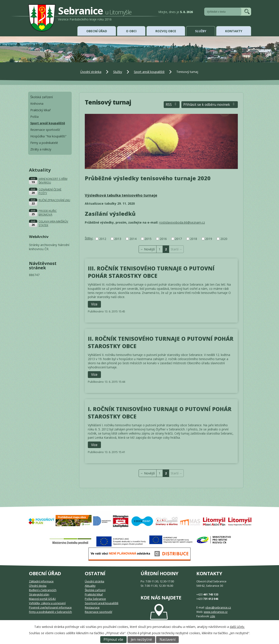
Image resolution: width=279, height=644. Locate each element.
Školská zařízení (42, 97)
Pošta (34, 117)
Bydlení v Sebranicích (43, 590)
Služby (201, 31)
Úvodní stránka (91, 72)
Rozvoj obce (166, 31)
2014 (133, 239)
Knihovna (37, 104)
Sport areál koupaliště (149, 72)
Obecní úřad (97, 31)
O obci (131, 31)
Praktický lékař (41, 110)
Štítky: (89, 238)
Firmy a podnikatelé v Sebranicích (50, 612)
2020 (224, 239)
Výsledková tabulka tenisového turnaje (121, 195)
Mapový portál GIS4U (42, 599)
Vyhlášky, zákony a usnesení (47, 603)
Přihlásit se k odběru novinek (210, 105)
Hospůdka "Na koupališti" (48, 136)
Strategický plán (39, 594)
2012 (103, 239)
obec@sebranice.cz (218, 608)
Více (94, 304)
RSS (172, 105)
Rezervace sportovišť (45, 130)
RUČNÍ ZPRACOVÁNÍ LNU (54, 200)
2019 (209, 239)
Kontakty (234, 31)
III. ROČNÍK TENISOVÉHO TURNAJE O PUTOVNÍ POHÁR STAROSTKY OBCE (151, 272)
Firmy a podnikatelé (44, 143)
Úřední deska (38, 586)
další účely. (237, 627)
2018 (194, 239)
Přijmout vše (113, 640)
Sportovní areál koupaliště (102, 603)
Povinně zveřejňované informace (50, 608)
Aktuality (90, 586)
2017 (178, 239)
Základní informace (41, 581)
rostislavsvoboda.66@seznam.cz (182, 222)
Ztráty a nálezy (41, 149)
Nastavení (168, 640)
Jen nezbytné (141, 640)
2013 (118, 239)
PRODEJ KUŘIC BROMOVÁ (48, 213)
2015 (148, 239)
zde (213, 616)
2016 (163, 239)
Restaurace (92, 608)
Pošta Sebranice (95, 599)
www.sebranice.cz (216, 612)
